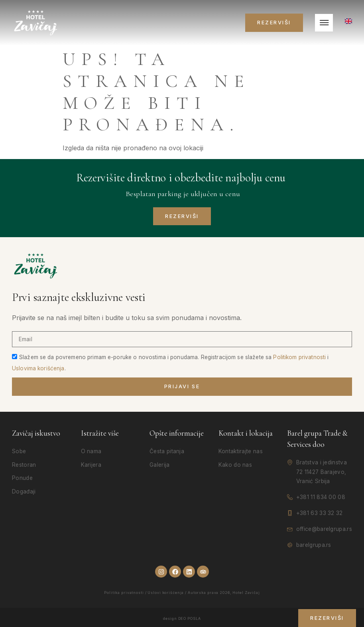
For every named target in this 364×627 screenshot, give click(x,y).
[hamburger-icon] (324, 23)
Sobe (19, 451)
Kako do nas (235, 465)
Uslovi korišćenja (166, 593)
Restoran (24, 465)
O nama (91, 451)
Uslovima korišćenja (38, 368)
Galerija (159, 465)
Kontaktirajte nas (241, 451)
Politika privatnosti (124, 593)
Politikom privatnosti (299, 357)
